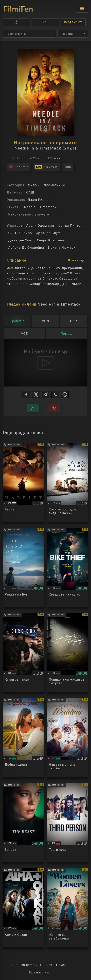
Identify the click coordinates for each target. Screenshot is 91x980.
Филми (34, 185)
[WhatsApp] (65, 395)
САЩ (30, 192)
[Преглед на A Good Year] (23, 738)
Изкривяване (20, 214)
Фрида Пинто (69, 226)
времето (42, 214)
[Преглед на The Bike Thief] (68, 567)
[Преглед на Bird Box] (23, 653)
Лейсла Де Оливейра (26, 248)
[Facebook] (26, 395)
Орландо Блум (48, 233)
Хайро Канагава (50, 240)
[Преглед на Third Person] (68, 823)
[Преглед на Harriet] (23, 482)
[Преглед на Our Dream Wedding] (68, 738)
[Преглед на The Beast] (23, 823)
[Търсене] (29, 34)
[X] (36, 395)
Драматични (54, 185)
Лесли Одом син (40, 226)
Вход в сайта (73, 22)
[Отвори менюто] (82, 9)
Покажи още (76, 260)
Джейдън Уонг (21, 240)
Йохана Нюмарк (62, 248)
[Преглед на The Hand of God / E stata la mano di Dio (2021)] (23, 567)
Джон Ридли (38, 200)
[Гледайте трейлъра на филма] (19, 167)
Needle (30, 207)
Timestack (48, 207)
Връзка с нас (40, 972)
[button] (16, 22)
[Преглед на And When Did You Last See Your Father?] (68, 482)
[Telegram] (46, 395)
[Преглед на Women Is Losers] (68, 908)
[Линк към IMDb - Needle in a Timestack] (46, 167)
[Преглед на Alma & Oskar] (23, 908)
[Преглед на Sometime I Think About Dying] (68, 653)
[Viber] (55, 395)
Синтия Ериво (20, 233)
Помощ (62, 965)
